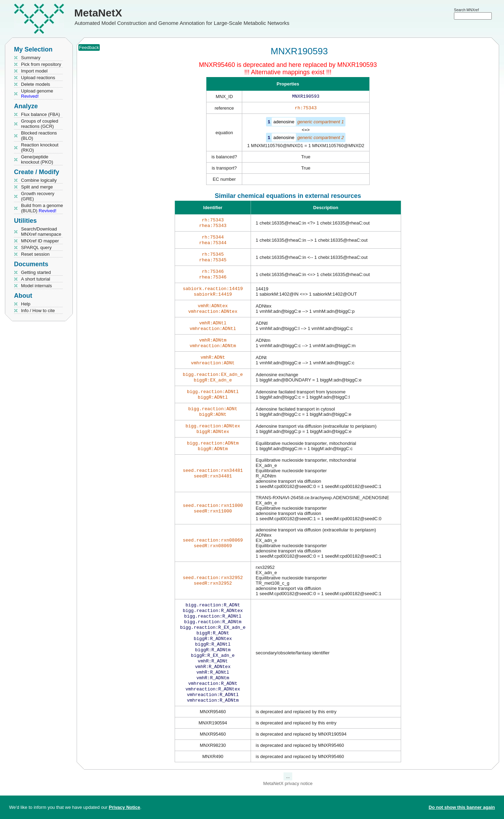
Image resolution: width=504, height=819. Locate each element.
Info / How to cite (38, 311)
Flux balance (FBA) (40, 114)
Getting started (36, 272)
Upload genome (37, 94)
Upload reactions (38, 78)
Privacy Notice (125, 807)
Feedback (89, 47)
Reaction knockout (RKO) (40, 147)
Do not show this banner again (462, 807)
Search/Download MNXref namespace (41, 232)
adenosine (284, 123)
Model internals (36, 286)
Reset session (35, 254)
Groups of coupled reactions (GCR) (40, 124)
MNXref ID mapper (40, 241)
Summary (31, 58)
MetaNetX (98, 13)
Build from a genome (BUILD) (42, 208)
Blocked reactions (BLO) (39, 136)
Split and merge (37, 187)
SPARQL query (36, 247)
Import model (34, 71)
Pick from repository (41, 64)
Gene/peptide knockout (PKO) (37, 159)
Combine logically (39, 180)
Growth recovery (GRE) (38, 196)
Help (26, 304)
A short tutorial (36, 279)
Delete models (36, 84)
